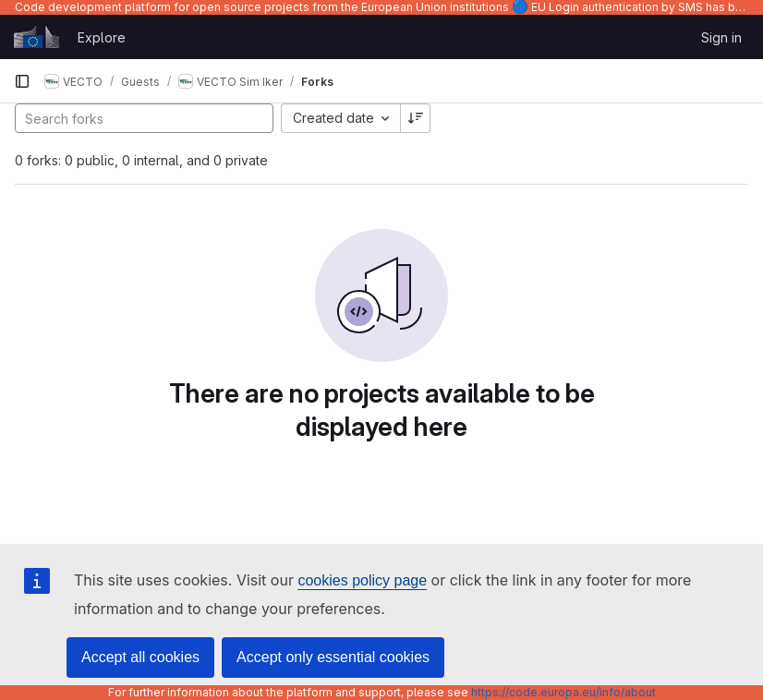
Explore (102, 37)
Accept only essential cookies (333, 657)
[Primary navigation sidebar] (22, 81)
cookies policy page (362, 580)
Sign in (721, 37)
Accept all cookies (140, 657)
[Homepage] (36, 37)
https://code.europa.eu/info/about (563, 692)
